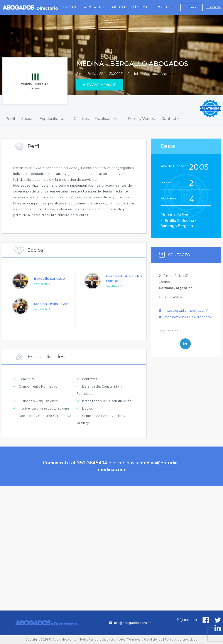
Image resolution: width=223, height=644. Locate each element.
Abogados (94, 7)
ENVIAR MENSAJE (99, 85)
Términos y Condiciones (145, 640)
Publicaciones (101, 119)
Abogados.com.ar (65, 640)
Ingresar (191, 7)
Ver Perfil (42, 286)
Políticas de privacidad (181, 640)
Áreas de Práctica (130, 7)
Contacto (165, 7)
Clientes (75, 119)
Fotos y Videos (132, 119)
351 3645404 (173, 299)
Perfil (9, 119)
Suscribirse (213, 7)
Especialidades (49, 119)
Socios (25, 119)
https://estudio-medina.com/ (186, 313)
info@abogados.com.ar (130, 631)
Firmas (70, 7)
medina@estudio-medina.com (188, 319)
